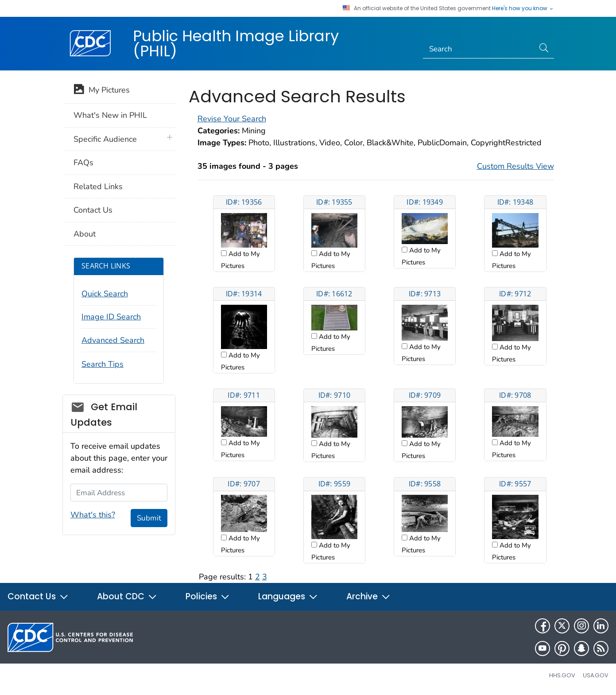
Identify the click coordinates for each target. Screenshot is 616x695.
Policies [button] (208, 596)
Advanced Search (113, 340)
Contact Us (93, 210)
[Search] (478, 49)
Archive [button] (368, 596)
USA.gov (596, 675)
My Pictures (102, 91)
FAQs (83, 163)
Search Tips (103, 364)
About (85, 234)
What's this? (93, 515)
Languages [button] (288, 596)
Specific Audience (105, 139)
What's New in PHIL (110, 115)
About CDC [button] (127, 596)
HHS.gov (562, 675)
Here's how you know (523, 8)
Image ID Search (111, 317)
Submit (149, 518)
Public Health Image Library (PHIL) (236, 43)
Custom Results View (515, 166)
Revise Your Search (232, 119)
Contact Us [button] (38, 596)
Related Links (98, 186)
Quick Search (105, 294)
